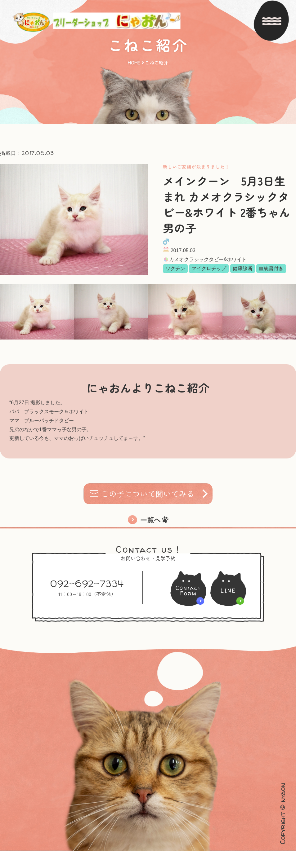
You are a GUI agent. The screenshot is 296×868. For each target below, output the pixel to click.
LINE (230, 608)
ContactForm (186, 608)
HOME (134, 55)
